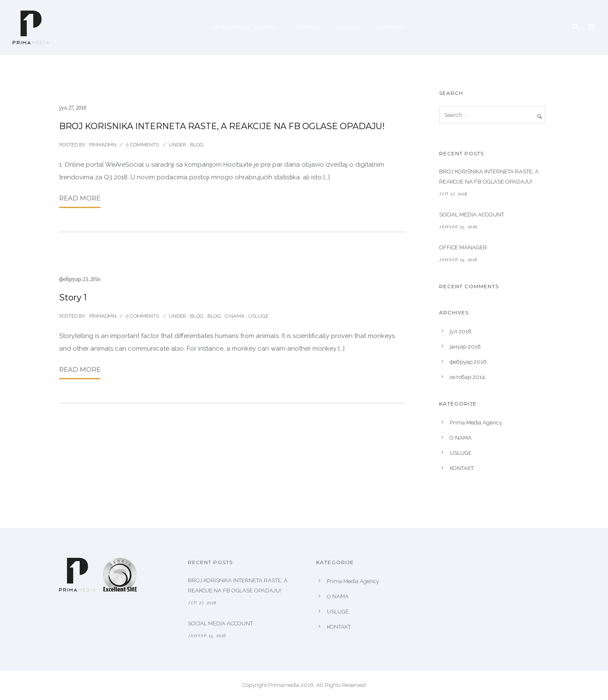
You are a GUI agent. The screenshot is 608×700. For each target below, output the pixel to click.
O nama (235, 316)
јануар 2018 (465, 347)
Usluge (258, 316)
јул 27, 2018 (73, 108)
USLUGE (348, 27)
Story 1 (73, 297)
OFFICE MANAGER (463, 247)
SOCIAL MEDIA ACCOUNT (472, 215)
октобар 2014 (467, 377)
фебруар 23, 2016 (80, 279)
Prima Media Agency (245, 27)
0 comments (142, 145)
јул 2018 (461, 331)
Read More (80, 198)
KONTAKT (391, 27)
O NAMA (307, 27)
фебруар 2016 (468, 362)
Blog (214, 316)
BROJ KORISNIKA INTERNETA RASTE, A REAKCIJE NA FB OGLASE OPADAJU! (222, 126)
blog (196, 145)
